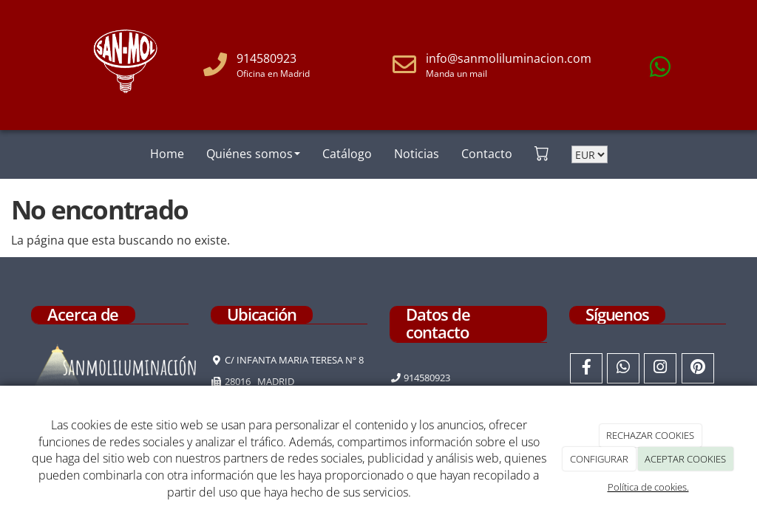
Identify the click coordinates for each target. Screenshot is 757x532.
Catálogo (347, 154)
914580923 (267, 58)
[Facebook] (586, 368)
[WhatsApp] (623, 368)
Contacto (487, 154)
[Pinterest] (698, 368)
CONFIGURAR (599, 459)
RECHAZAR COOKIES (650, 435)
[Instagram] (660, 368)
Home (167, 154)
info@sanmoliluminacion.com (509, 58)
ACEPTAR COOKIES (685, 459)
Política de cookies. (648, 487)
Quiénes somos (253, 154)
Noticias (417, 154)
